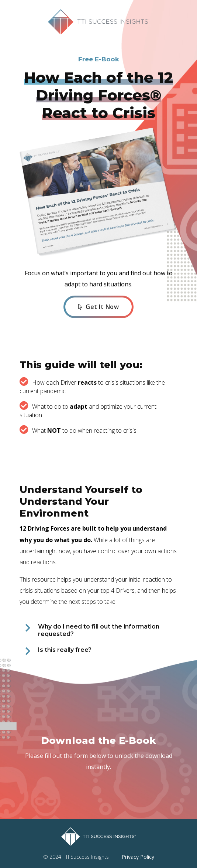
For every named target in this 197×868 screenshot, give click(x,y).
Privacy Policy (138, 857)
